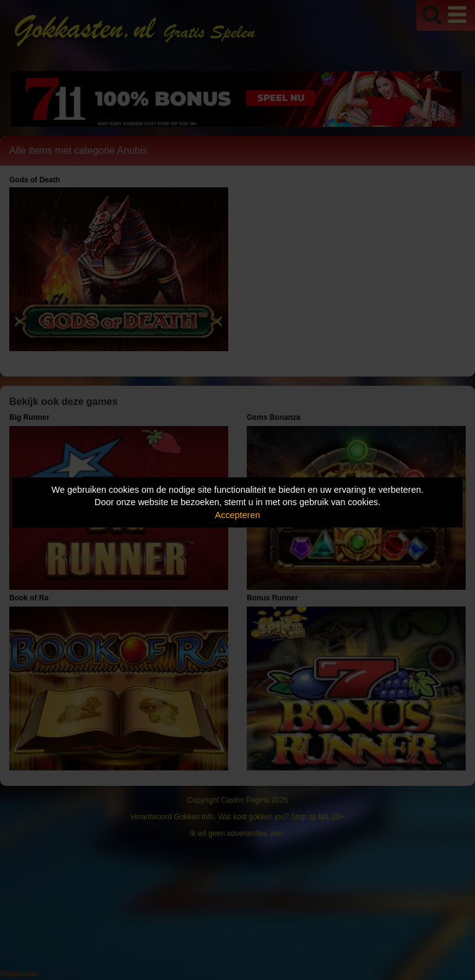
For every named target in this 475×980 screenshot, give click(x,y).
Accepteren (238, 515)
